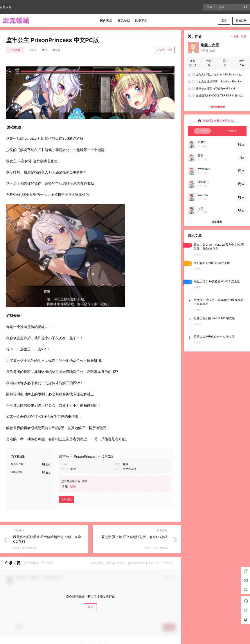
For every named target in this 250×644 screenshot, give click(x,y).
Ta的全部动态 (217, 107)
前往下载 (165, 50)
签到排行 (217, 222)
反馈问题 (6, 7)
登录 (224, 21)
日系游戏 (15, 50)
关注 (234, 36)
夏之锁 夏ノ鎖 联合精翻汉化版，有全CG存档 (134, 537)
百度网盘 (67, 499)
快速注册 (241, 21)
